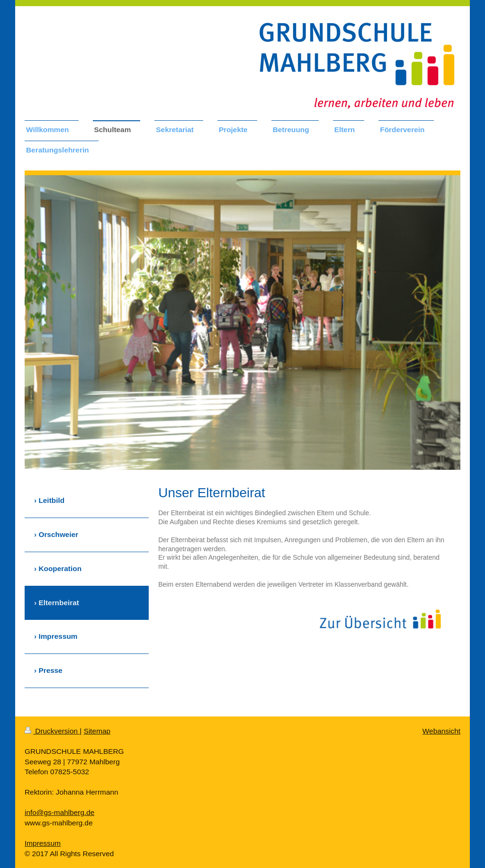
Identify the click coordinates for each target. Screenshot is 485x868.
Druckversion (52, 731)
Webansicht (441, 731)
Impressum (43, 843)
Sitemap (97, 731)
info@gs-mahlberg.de (59, 812)
